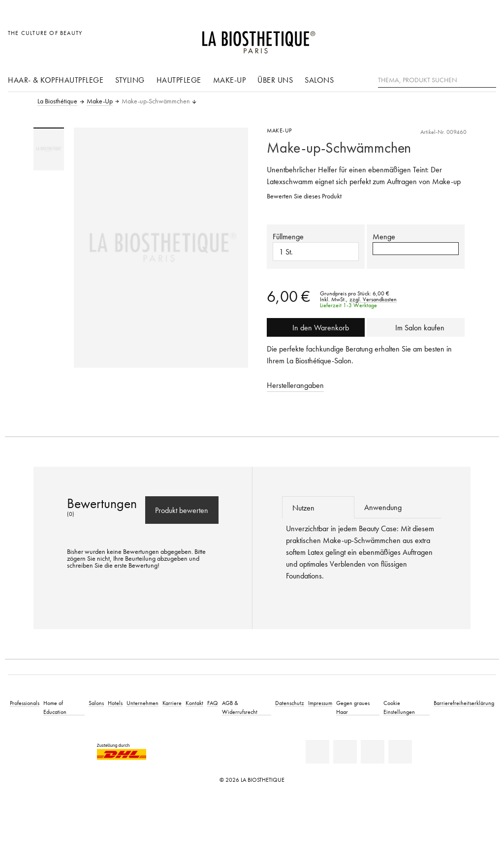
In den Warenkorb (316, 327)
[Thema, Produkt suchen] (437, 80)
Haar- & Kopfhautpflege (56, 80)
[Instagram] (400, 752)
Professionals (25, 703)
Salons (319, 80)
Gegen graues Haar (353, 707)
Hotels (115, 703)
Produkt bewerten (182, 510)
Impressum (320, 703)
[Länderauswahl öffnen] (441, 38)
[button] (416, 249)
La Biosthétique (57, 101)
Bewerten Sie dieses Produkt (304, 196)
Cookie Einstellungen (399, 707)
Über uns (275, 80)
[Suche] (489, 79)
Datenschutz (290, 703)
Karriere (172, 703)
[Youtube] (373, 752)
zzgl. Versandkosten (373, 299)
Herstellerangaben (295, 385)
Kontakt (194, 703)
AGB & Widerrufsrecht (240, 707)
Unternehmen (142, 703)
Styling (130, 80)
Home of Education (55, 707)
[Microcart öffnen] (486, 38)
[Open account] (464, 38)
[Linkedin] (317, 752)
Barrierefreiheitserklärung (464, 703)
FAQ (213, 703)
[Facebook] (345, 752)
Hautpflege (179, 80)
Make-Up (230, 80)
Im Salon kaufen (416, 327)
